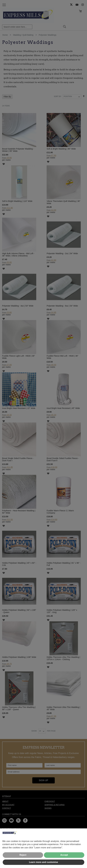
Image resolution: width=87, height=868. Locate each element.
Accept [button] (64, 855)
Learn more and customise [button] (43, 862)
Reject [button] (23, 855)
